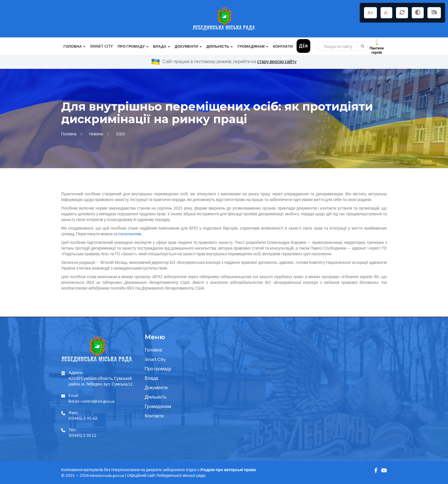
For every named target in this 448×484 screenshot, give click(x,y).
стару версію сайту (277, 61)
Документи (156, 387)
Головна (69, 134)
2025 (121, 134)
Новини (97, 134)
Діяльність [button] (220, 46)
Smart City (101, 46)
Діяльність (156, 397)
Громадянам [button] (253, 46)
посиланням (130, 234)
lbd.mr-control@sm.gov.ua (92, 401)
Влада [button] (162, 46)
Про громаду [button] (133, 46)
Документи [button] (188, 46)
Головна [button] (74, 46)
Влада (152, 378)
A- (386, 12)
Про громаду (158, 368)
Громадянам (158, 406)
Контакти (283, 46)
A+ (370, 12)
